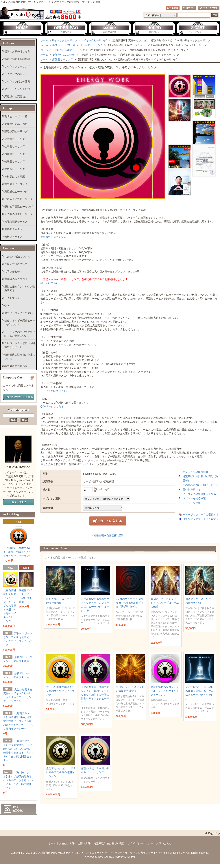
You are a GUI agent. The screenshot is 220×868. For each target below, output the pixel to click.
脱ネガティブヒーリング (19, 199)
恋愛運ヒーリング (62, 59)
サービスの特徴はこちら (55, 391)
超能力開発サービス (16, 222)
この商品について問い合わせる (201, 485)
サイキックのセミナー (17, 74)
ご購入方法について (16, 264)
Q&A (7, 305)
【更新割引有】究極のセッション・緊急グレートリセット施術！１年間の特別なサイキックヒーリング (95, 695)
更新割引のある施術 (64, 55)
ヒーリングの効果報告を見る (199, 494)
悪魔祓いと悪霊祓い (16, 97)
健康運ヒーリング (15, 161)
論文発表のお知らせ (16, 366)
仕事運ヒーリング (15, 146)
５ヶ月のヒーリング (91, 45)
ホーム (22, 28)
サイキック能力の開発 (17, 81)
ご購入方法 (66, 28)
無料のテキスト (13, 229)
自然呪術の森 (110, 28)
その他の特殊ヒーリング (19, 214)
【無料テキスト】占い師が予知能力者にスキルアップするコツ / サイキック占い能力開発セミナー (18, 780)
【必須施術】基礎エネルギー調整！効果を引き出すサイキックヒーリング (17, 552)
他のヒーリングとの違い (19, 313)
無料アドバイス (13, 237)
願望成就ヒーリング (16, 192)
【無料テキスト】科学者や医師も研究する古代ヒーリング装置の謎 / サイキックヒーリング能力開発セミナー (19, 721)
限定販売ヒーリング (16, 131)
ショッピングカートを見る (19, 397)
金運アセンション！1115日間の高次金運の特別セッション (61, 772)
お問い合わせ (154, 28)
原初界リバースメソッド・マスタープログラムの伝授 (165, 603)
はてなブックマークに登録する (201, 519)
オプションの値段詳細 (195, 472)
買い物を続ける (192, 489)
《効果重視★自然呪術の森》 (108, 535)
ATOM (18, 811)
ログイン (189, 8)
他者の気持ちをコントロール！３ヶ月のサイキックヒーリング (165, 691)
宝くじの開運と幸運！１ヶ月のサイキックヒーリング (60, 691)
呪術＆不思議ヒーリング (19, 207)
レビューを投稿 (192, 503)
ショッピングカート (198, 28)
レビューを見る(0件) (194, 498)
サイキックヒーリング (64, 40)
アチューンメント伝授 (17, 89)
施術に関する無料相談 (17, 59)
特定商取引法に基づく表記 (109, 843)
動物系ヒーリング (15, 169)
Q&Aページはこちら (52, 406)
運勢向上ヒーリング (16, 184)
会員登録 (173, 8)
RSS (15, 807)
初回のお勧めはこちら (17, 51)
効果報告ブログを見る (53, 237)
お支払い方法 (67, 843)
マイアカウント (209, 8)
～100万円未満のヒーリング (68, 50)
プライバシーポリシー (140, 843)
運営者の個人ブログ (16, 279)
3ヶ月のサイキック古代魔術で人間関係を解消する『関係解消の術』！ (130, 603)
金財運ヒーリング (15, 139)
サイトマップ (12, 298)
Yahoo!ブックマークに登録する (201, 514)
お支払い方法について (17, 256)
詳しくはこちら (49, 283)
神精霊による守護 (15, 176)
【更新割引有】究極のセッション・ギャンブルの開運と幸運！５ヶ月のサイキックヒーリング (10, 606)
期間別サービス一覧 (64, 45)
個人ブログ (19, 502)
